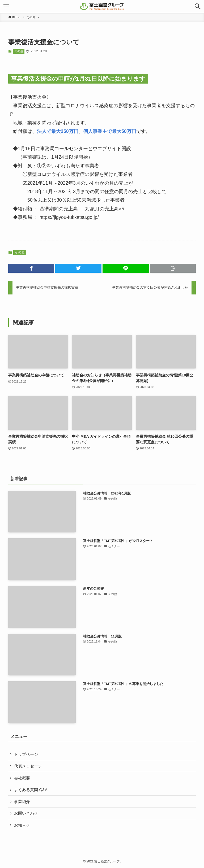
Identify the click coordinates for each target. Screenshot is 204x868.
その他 (19, 51)
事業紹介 (22, 802)
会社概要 (22, 778)
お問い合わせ (26, 813)
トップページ (26, 754)
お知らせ (22, 825)
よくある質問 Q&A (31, 790)
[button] (198, 6)
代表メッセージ (28, 766)
